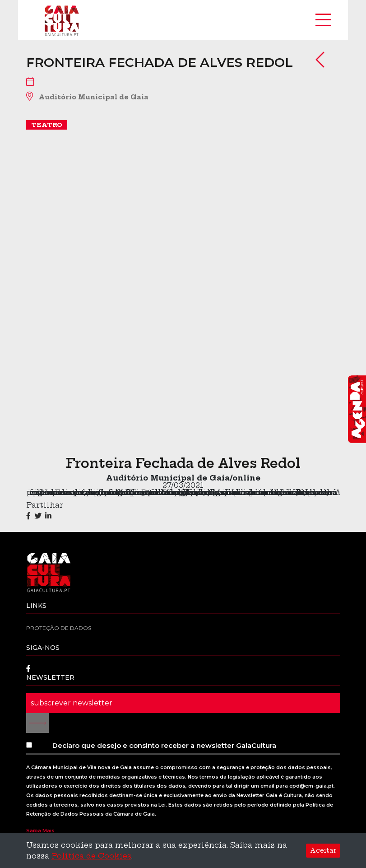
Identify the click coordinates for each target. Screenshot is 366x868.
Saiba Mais (40, 831)
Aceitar (323, 850)
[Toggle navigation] (323, 20)
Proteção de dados (59, 628)
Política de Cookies (91, 856)
